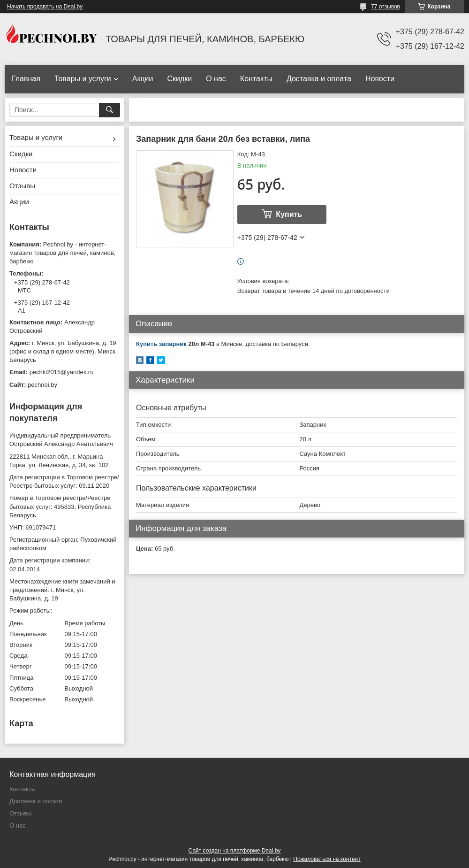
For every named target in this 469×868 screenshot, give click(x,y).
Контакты (256, 79)
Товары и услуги (83, 79)
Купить (289, 214)
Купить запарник (161, 344)
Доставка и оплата (319, 79)
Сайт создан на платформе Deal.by (235, 851)
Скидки (179, 79)
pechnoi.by (42, 385)
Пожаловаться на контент (327, 859)
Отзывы (22, 186)
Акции (143, 79)
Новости (380, 79)
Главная (26, 79)
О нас (216, 79)
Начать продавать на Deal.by (45, 7)
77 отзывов (386, 7)
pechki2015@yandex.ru (62, 372)
